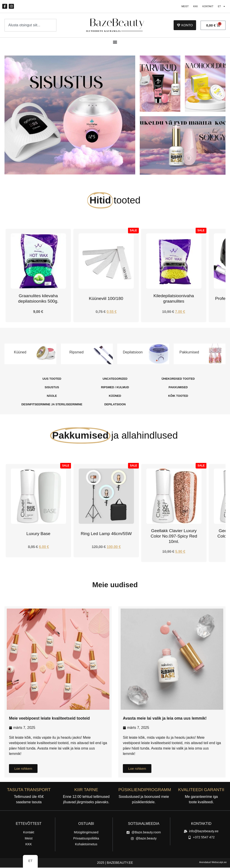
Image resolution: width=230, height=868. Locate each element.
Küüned (20, 353)
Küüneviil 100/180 (163, 299)
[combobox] (30, 26)
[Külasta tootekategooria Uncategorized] (115, 379)
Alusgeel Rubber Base (38, 534)
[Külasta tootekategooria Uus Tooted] (52, 379)
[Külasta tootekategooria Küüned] (115, 396)
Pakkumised (189, 353)
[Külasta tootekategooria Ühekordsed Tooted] (178, 379)
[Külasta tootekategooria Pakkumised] (178, 388)
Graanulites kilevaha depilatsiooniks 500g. (96, 299)
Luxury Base (106, 534)
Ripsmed (76, 353)
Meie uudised (115, 585)
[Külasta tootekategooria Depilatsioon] (115, 405)
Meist (180, 7)
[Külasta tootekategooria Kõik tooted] (178, 396)
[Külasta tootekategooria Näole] (52, 396)
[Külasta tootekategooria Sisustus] (52, 388)
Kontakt (206, 7)
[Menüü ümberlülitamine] (115, 43)
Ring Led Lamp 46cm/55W (174, 534)
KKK (192, 7)
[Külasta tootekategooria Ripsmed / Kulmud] (115, 388)
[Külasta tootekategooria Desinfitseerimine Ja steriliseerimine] (52, 405)
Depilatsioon (133, 353)
